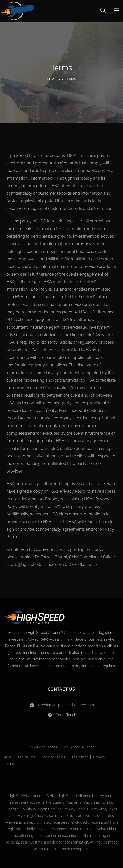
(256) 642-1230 (83, 565)
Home (52, 79)
